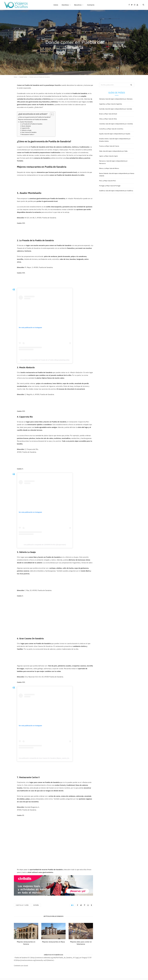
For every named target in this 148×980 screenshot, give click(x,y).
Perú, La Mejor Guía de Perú (107, 181)
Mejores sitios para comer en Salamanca (81, 943)
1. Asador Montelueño (25, 122)
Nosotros (78, 5)
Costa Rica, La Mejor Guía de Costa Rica (111, 129)
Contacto (91, 5)
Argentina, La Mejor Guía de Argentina (111, 104)
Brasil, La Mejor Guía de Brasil (108, 114)
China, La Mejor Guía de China (108, 119)
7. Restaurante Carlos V (27, 134)
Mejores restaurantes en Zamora (26, 943)
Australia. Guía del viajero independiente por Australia (116, 109)
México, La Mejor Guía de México (109, 168)
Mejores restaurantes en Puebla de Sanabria (33, 119)
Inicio (56, 5)
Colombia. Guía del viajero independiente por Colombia (116, 124)
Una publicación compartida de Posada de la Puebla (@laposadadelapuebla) (45, 360)
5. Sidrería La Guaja (26, 130)
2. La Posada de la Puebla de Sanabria (31, 124)
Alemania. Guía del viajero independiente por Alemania (116, 99)
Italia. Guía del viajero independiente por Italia (113, 151)
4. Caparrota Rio (25, 128)
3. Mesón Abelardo (26, 126)
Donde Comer (74, 36)
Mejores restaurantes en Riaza (53, 942)
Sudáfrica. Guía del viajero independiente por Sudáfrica (116, 191)
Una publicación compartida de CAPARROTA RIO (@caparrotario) (45, 545)
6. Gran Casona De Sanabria (28, 132)
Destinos (65, 5)
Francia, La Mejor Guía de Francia (109, 146)
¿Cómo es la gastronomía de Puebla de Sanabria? (34, 117)
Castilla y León (22, 905)
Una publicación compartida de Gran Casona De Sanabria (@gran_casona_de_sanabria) (47, 758)
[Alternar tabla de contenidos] (51, 114)
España (36, 905)
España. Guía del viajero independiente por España (115, 134)
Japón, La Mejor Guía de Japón (108, 156)
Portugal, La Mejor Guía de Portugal (110, 186)
